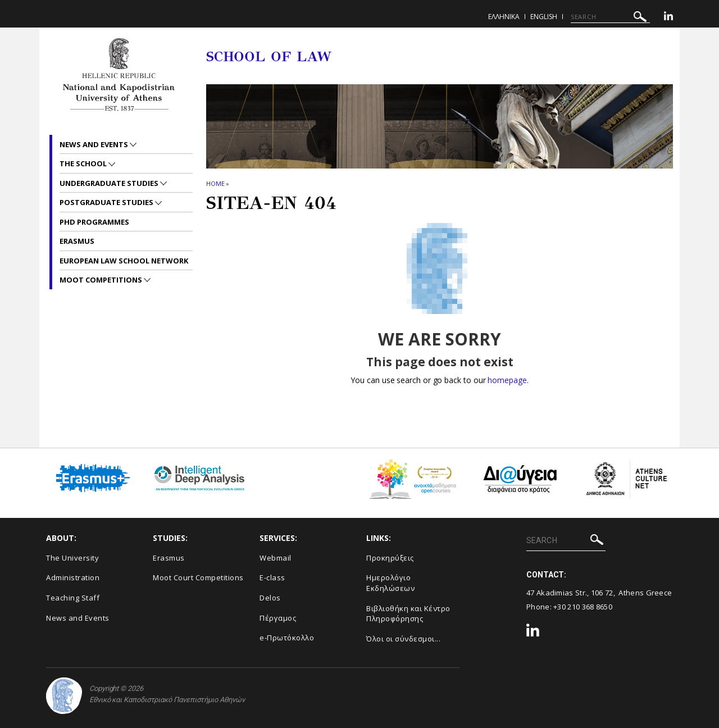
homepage (507, 380)
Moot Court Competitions (198, 577)
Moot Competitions (102, 280)
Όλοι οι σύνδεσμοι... (403, 639)
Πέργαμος (278, 618)
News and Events (95, 144)
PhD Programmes (94, 222)
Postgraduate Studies (107, 202)
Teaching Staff (73, 598)
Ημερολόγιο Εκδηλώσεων (390, 583)
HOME (215, 183)
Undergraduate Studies (110, 183)
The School (84, 163)
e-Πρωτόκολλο (287, 638)
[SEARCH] (610, 17)
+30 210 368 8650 (583, 607)
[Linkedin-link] (668, 18)
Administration (73, 577)
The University (72, 558)
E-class (272, 577)
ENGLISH (544, 17)
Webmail (276, 558)
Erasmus (77, 241)
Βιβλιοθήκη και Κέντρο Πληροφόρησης (408, 614)
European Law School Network (124, 261)
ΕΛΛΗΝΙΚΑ (504, 17)
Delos (270, 598)
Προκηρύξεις (390, 558)
